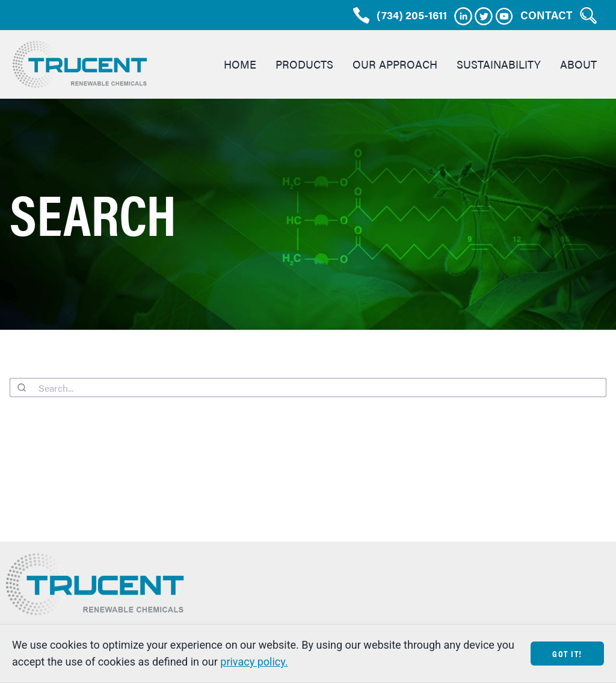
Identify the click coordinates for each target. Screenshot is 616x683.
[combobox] (308, 388)
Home (240, 64)
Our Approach (395, 64)
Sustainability (499, 64)
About (578, 64)
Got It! (567, 653)
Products (304, 64)
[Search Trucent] (588, 15)
